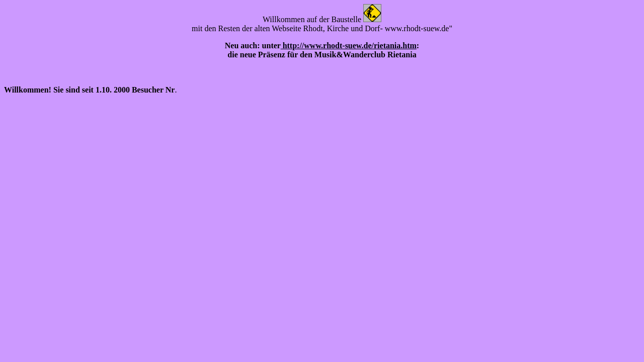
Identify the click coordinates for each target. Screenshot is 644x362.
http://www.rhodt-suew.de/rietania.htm (349, 46)
